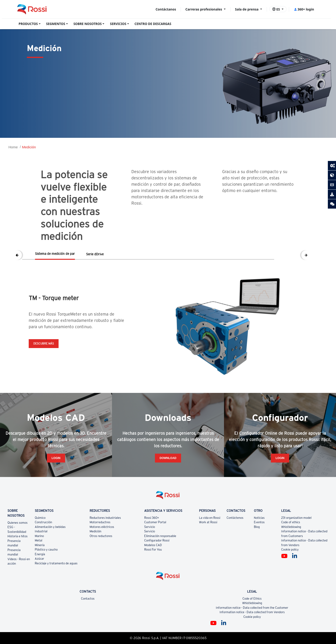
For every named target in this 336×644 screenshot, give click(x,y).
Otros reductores (101, 536)
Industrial (41, 531)
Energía (40, 554)
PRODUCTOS (28, 24)
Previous (17, 255)
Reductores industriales (105, 518)
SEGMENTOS (56, 24)
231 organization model (296, 518)
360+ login (304, 9)
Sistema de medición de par (55, 254)
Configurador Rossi (157, 540)
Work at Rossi (208, 522)
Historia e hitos (17, 536)
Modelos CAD (153, 545)
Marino (39, 536)
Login (56, 458)
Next (306, 255)
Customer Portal (155, 522)
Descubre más (44, 343)
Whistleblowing (291, 527)
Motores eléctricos (102, 527)
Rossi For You (153, 550)
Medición (29, 147)
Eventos (259, 522)
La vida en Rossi (210, 518)
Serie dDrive (95, 254)
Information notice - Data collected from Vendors (252, 612)
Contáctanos (166, 9)
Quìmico (40, 518)
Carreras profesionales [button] (204, 9)
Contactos (88, 599)
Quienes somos (17, 523)
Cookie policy (290, 550)
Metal (38, 540)
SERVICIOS (118, 24)
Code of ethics (291, 522)
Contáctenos (235, 518)
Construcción (43, 522)
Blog (257, 527)
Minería (40, 545)
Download (168, 458)
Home (13, 147)
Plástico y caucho (46, 550)
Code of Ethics (252, 599)
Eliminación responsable (160, 536)
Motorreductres (100, 522)
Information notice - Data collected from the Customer (252, 608)
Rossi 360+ (152, 518)
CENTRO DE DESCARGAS (153, 24)
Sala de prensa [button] (247, 9)
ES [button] (277, 9)
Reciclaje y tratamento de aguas (56, 563)
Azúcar (39, 559)
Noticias (259, 518)
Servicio (150, 527)
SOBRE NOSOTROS (88, 24)
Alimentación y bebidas (50, 527)
